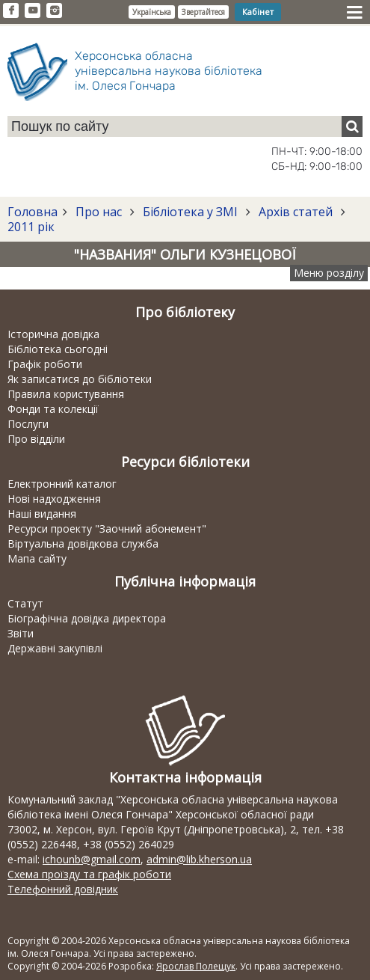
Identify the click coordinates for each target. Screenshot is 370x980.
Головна (33, 212)
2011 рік (31, 227)
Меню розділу (329, 273)
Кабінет (258, 12)
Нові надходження (54, 499)
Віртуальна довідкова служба (83, 543)
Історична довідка (53, 334)
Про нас (99, 212)
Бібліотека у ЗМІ (190, 212)
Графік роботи (45, 364)
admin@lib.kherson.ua (199, 859)
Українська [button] (152, 12)
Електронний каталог (62, 484)
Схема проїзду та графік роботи (89, 874)
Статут (25, 603)
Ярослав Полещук (196, 966)
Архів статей (296, 212)
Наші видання (42, 514)
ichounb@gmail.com (92, 859)
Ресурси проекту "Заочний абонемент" (107, 529)
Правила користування (66, 394)
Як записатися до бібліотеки (80, 379)
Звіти (21, 633)
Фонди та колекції (53, 409)
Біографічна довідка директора (87, 618)
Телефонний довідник (63, 889)
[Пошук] (352, 126)
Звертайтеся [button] (203, 12)
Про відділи (36, 439)
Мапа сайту (37, 558)
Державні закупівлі (55, 648)
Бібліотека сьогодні (58, 349)
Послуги (28, 424)
